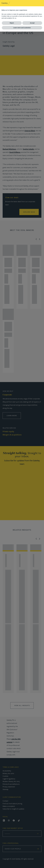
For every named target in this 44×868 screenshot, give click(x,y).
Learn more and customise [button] (22, 28)
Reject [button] (12, 23)
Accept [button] (32, 23)
